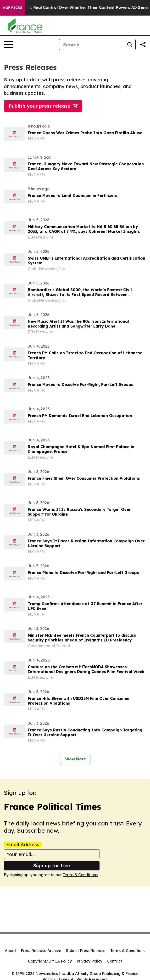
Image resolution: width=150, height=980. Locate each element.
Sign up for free (52, 866)
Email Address (23, 845)
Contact (115, 961)
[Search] (92, 45)
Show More (75, 759)
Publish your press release (43, 106)
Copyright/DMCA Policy (50, 961)
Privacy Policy (89, 961)
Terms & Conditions (80, 875)
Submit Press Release (86, 951)
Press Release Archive (41, 951)
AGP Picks (13, 8)
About (10, 951)
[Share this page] (143, 45)
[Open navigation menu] (9, 45)
